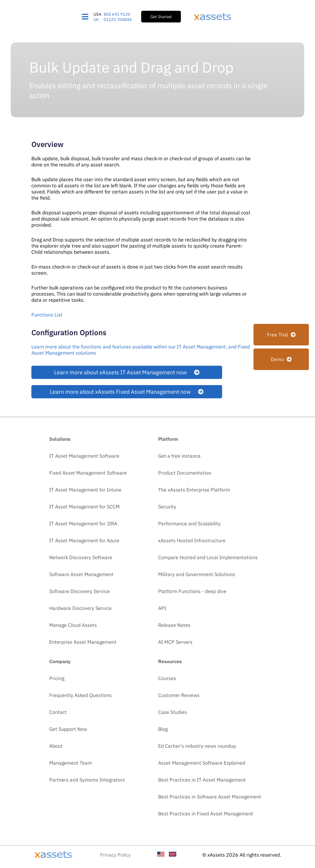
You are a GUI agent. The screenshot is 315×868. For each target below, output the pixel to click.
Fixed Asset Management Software (88, 473)
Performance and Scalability (189, 524)
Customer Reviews (179, 695)
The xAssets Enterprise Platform (194, 490)
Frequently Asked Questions (80, 695)
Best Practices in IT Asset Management (202, 780)
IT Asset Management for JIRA (83, 524)
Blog (163, 729)
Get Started (161, 17)
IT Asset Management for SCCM (84, 507)
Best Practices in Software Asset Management (210, 797)
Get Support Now (68, 729)
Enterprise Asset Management (83, 642)
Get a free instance (179, 456)
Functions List (47, 315)
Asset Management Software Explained (202, 763)
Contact (58, 712)
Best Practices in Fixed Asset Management (206, 814)
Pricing (57, 678)
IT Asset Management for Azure (84, 540)
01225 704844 (118, 20)
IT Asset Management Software (84, 456)
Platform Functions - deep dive (192, 591)
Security (167, 507)
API (162, 608)
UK (96, 20)
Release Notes (174, 625)
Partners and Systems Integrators (87, 780)
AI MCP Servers (175, 642)
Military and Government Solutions (197, 574)
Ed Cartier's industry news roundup (197, 746)
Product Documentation (185, 473)
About (56, 746)
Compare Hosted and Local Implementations (208, 557)
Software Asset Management (81, 574)
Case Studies (173, 712)
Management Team (71, 763)
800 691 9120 (117, 14)
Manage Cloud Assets (73, 625)
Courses (167, 678)
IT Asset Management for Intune (85, 490)
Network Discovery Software (81, 557)
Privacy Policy (115, 855)
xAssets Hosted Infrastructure (192, 540)
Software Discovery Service (80, 591)
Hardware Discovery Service (80, 608)
